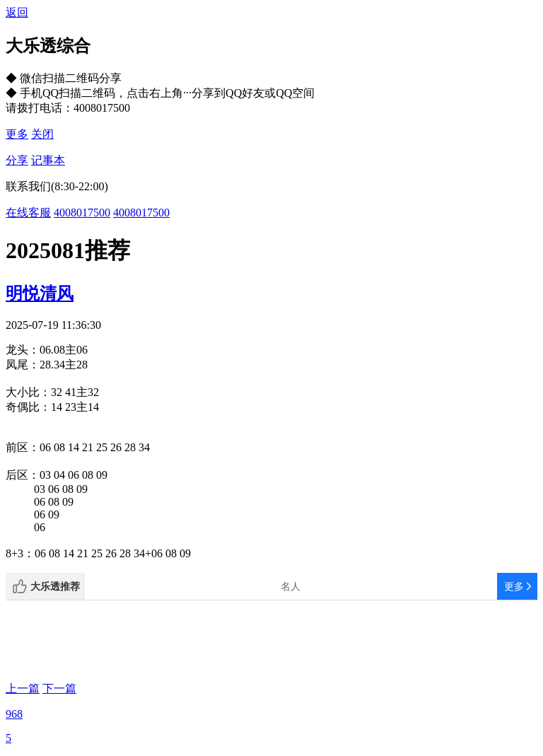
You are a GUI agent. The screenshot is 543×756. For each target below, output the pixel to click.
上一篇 (23, 688)
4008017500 (82, 213)
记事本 (48, 160)
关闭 (42, 134)
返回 (17, 12)
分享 (17, 160)
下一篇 (59, 688)
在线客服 (28, 213)
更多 (17, 134)
